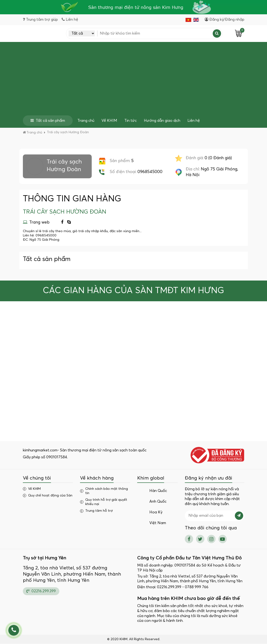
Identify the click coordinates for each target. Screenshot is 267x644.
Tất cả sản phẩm (48, 120)
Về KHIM (109, 121)
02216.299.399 (41, 591)
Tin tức (131, 121)
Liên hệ (194, 121)
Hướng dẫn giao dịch (162, 121)
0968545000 (150, 172)
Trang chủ (86, 121)
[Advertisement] (133, 80)
